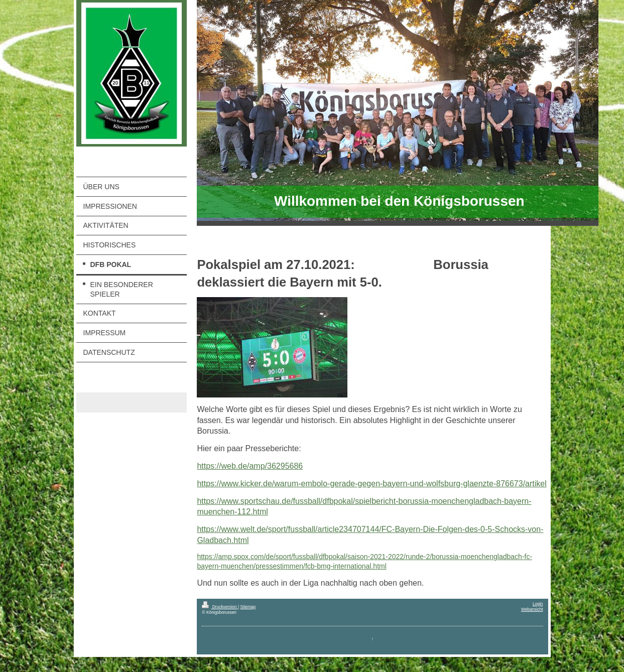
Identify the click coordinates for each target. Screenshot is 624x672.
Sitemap (248, 607)
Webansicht (532, 609)
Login (538, 604)
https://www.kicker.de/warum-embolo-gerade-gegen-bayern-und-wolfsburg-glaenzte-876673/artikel (371, 484)
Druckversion (220, 607)
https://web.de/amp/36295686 (250, 466)
